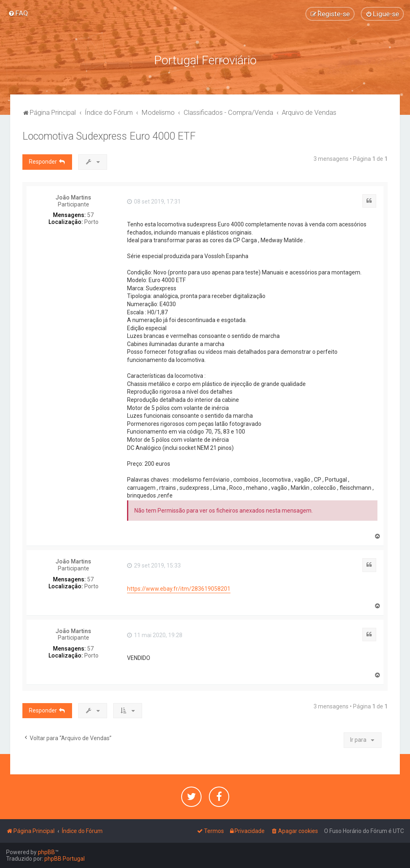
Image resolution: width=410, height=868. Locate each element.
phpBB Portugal (65, 859)
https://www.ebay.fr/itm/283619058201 (179, 589)
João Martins (73, 197)
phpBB (46, 852)
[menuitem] (18, 13)
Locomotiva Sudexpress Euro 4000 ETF (109, 136)
